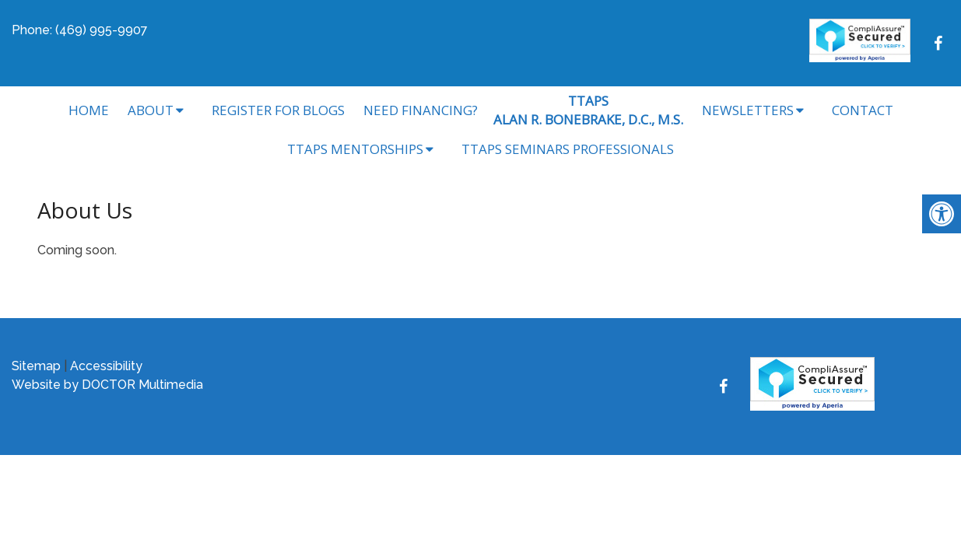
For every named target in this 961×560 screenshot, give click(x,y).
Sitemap (36, 366)
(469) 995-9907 (102, 30)
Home (89, 110)
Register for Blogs (278, 110)
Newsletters (748, 110)
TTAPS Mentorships (355, 149)
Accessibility (106, 366)
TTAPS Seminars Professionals (568, 149)
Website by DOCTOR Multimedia (107, 385)
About (151, 110)
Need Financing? (421, 110)
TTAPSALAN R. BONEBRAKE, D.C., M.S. (588, 110)
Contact (863, 110)
